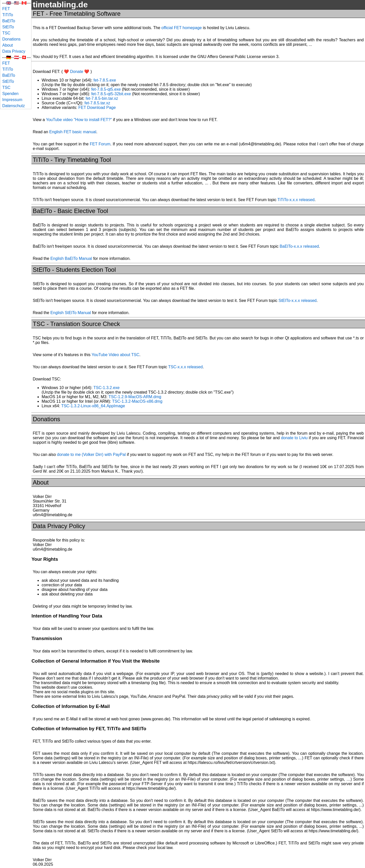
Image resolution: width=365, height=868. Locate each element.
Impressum (12, 100)
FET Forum (100, 144)
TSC (6, 33)
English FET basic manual (73, 132)
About (8, 45)
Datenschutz (14, 106)
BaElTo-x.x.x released (299, 246)
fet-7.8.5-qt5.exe (106, 89)
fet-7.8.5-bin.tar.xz (102, 98)
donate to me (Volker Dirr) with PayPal (91, 455)
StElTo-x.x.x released (298, 301)
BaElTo (9, 21)
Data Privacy (14, 51)
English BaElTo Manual (71, 258)
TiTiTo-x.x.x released (296, 200)
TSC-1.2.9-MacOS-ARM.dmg (135, 397)
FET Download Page (97, 108)
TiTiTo (8, 15)
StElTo (8, 27)
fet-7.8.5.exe (105, 80)
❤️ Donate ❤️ (77, 72)
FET (6, 9)
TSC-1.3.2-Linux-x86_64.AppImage (93, 406)
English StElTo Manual (71, 313)
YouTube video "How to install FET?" (79, 120)
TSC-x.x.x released (186, 367)
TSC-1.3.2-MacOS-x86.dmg (137, 401)
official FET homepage (181, 28)
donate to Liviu (294, 438)
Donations (11, 39)
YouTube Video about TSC (115, 355)
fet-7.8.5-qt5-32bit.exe (111, 94)
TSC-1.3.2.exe (107, 388)
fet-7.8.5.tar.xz (97, 103)
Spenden (10, 94)
